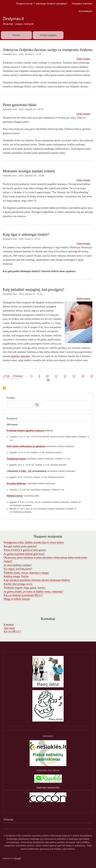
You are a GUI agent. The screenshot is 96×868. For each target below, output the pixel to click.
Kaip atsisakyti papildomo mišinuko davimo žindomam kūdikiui (37, 580)
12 (65, 376)
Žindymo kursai (15, 496)
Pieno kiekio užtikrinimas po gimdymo (26, 446)
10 (47, 376)
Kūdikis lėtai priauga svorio (18, 584)
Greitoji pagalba (48, 35)
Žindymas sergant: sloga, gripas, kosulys (25, 588)
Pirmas (16, 35)
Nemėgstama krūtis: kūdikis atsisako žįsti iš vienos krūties (34, 542)
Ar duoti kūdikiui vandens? (18, 565)
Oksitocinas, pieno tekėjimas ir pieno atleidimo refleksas (33, 558)
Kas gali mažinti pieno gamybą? (20, 546)
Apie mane (9, 628)
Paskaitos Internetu (82, 4)
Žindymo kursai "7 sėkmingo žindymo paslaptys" (42, 4)
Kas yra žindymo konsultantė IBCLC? (23, 595)
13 (74, 376)
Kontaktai (9, 625)
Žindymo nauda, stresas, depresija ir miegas (26, 573)
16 (48, 380)
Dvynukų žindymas (16, 483)
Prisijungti (8, 820)
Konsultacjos (86, 11)
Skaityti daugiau (83, 59)
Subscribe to (4, 388)
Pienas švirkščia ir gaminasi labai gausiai (25, 550)
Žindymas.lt (13, 19)
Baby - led (27, 471)
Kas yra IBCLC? (12, 631)
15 (92, 376)
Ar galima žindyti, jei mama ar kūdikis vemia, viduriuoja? (34, 592)
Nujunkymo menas (16, 459)
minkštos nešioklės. (21, 356)
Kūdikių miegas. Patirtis (16, 576)
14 (83, 376)
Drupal (18, 858)
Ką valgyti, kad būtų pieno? (18, 569)
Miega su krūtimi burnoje (17, 599)
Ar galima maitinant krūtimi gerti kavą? (24, 554)
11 (56, 376)
